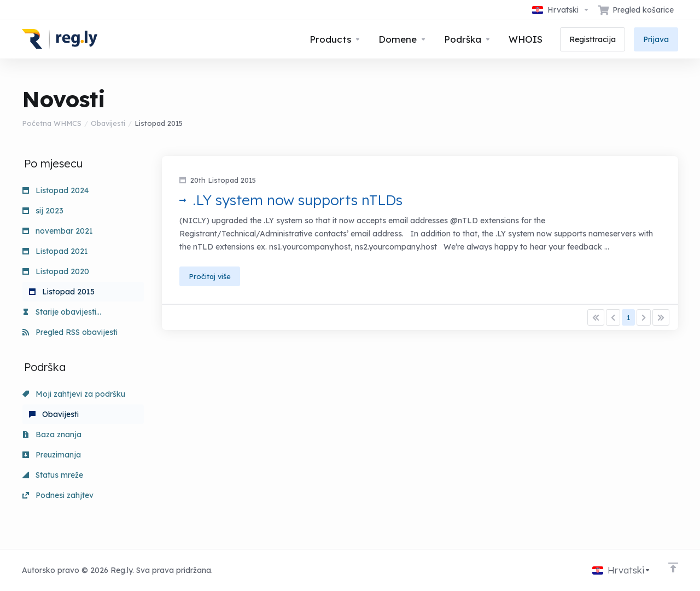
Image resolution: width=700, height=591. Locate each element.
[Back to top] (673, 567)
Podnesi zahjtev (58, 495)
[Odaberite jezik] (561, 10)
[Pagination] (596, 317)
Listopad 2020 (56, 271)
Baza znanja (52, 434)
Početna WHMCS (52, 123)
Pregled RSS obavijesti (70, 332)
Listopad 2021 (55, 251)
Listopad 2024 (56, 190)
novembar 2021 (58, 231)
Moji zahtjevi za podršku (74, 394)
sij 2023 (43, 211)
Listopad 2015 (62, 292)
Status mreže (53, 475)
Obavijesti (108, 123)
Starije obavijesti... (62, 312)
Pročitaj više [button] (210, 276)
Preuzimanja (52, 455)
